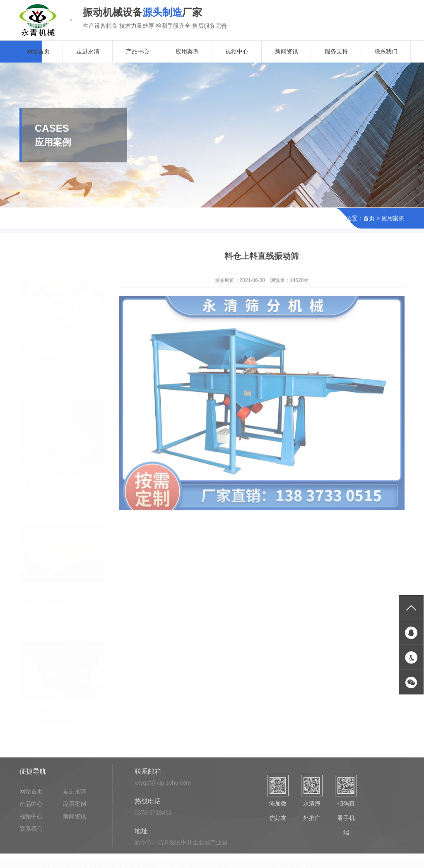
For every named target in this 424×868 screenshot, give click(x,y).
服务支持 (336, 51)
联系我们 (386, 51)
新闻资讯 (287, 51)
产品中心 (137, 51)
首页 (369, 219)
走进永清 (88, 51)
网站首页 (38, 51)
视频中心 (237, 51)
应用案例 (187, 51)
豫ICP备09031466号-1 (267, 865)
